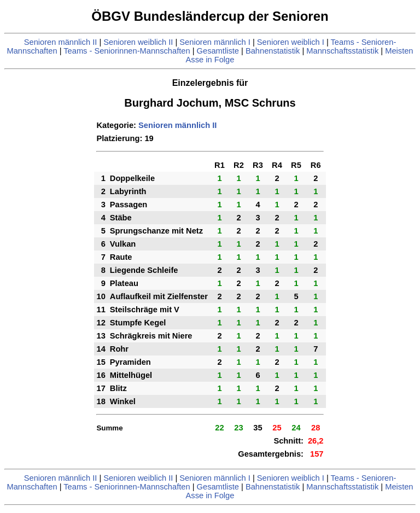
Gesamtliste (218, 51)
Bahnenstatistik (273, 51)
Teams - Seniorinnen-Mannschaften (127, 51)
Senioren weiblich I (291, 42)
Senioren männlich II (61, 42)
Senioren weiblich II (138, 42)
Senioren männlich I (215, 42)
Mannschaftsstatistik (342, 51)
